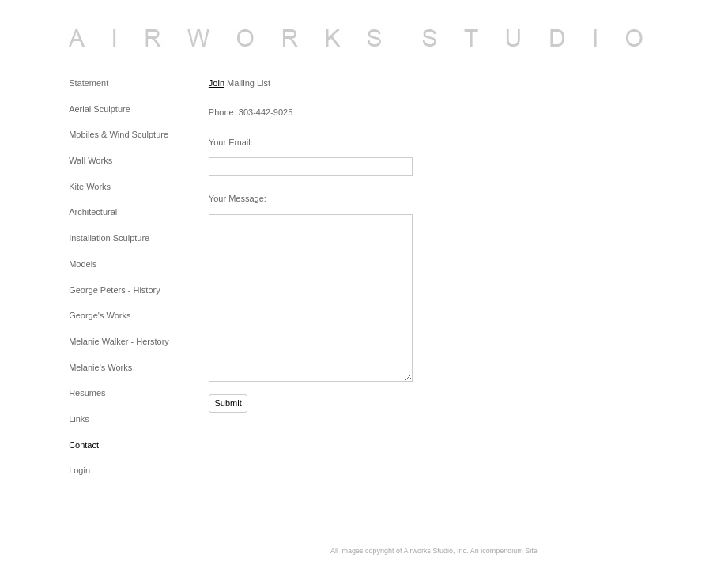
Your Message (236, 198)
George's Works (100, 315)
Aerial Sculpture (100, 109)
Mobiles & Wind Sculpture (119, 134)
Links (79, 419)
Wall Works (91, 160)
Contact (84, 445)
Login (79, 470)
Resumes (87, 393)
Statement (89, 83)
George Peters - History (115, 290)
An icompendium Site (504, 551)
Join (217, 83)
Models (83, 264)
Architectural (93, 212)
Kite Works (90, 187)
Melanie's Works (100, 367)
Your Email (230, 142)
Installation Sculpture (109, 238)
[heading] (108, 38)
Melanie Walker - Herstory (119, 341)
